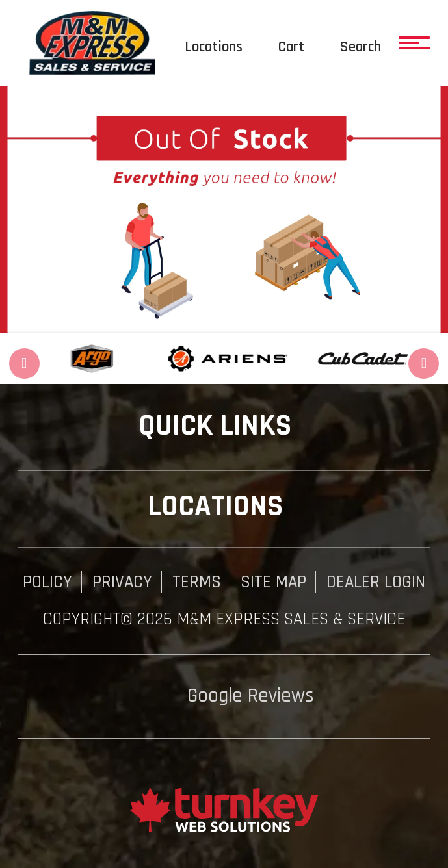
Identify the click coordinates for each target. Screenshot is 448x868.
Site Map (273, 582)
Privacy (122, 582)
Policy (47, 582)
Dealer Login (376, 582)
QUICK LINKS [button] (224, 426)
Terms (197, 582)
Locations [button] (224, 506)
